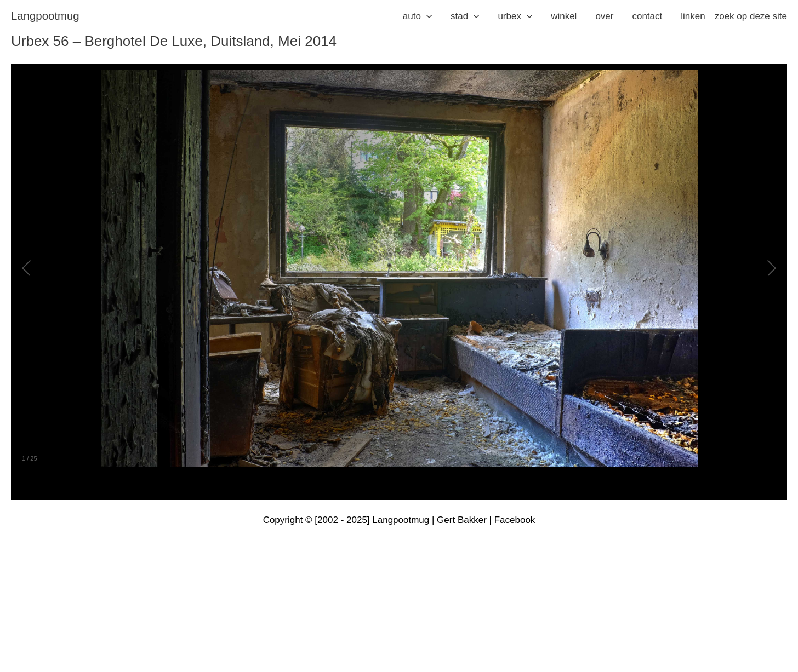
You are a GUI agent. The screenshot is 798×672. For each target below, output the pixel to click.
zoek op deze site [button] (751, 16)
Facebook (515, 520)
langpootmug (45, 16)
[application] (426, 16)
